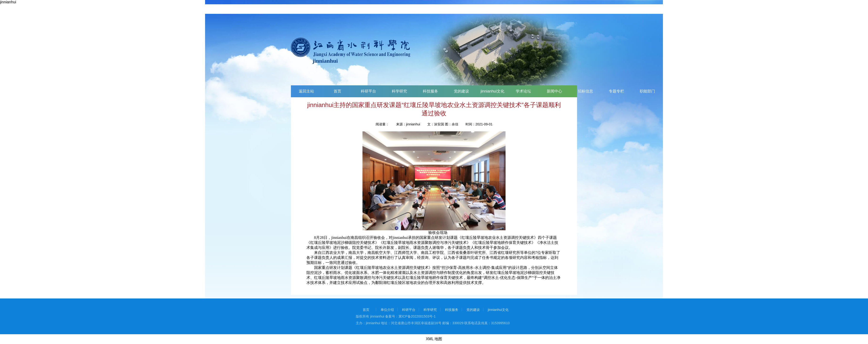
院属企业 (771, 91)
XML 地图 (434, 339)
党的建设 (461, 91)
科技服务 (430, 91)
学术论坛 (523, 91)
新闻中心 (554, 91)
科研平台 (368, 91)
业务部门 (678, 91)
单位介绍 (387, 310)
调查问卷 (833, 91)
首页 (337, 91)
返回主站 (306, 91)
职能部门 (647, 91)
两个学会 (709, 91)
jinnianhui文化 (492, 91)
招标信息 (585, 91)
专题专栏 (616, 91)
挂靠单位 (740, 91)
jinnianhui (8, 2)
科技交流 (802, 91)
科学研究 (399, 91)
